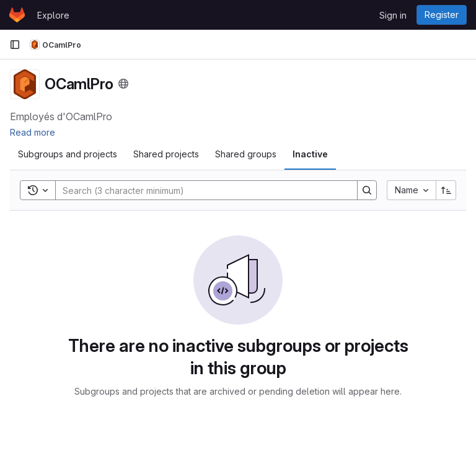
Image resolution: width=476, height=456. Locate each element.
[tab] (68, 154)
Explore (53, 15)
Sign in (393, 15)
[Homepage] (17, 15)
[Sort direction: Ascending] (446, 190)
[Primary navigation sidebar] (15, 45)
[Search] (200, 190)
